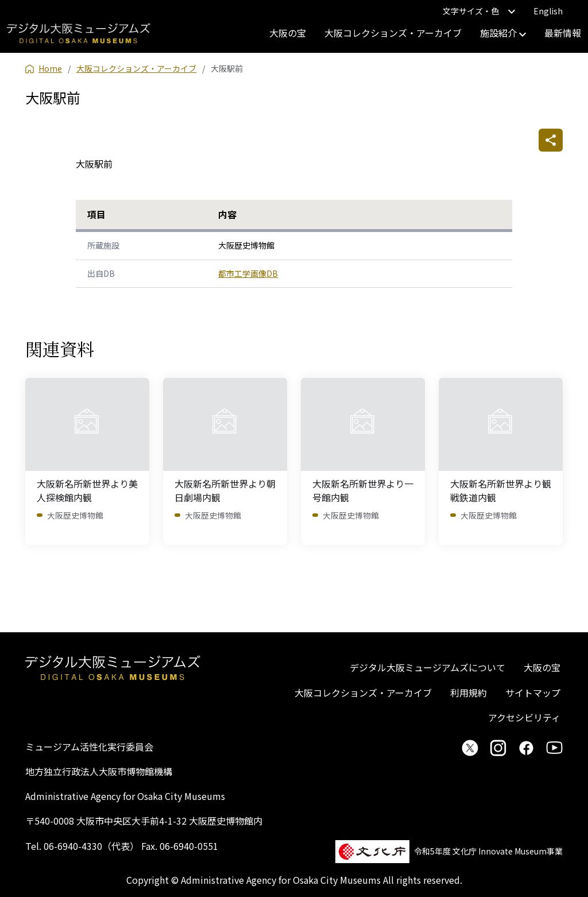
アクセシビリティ (524, 717)
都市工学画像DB (248, 273)
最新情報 (563, 33)
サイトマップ (533, 693)
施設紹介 (503, 33)
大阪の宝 (288, 33)
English (548, 11)
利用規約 (469, 693)
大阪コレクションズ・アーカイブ (393, 33)
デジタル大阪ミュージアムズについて (428, 667)
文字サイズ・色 (479, 11)
